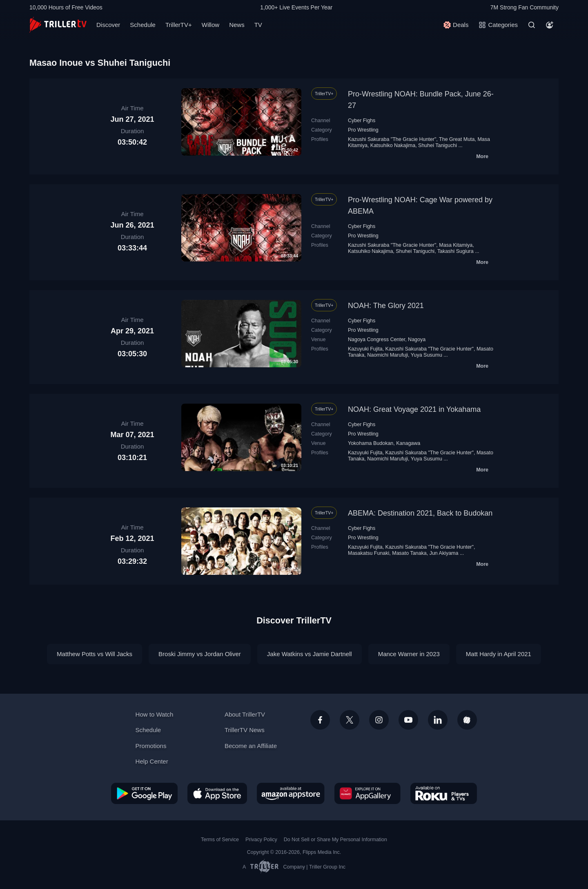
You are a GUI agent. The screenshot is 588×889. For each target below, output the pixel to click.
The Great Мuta (457, 139)
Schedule (143, 25)
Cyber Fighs (362, 121)
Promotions (151, 746)
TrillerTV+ (179, 25)
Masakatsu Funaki (369, 553)
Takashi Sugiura (455, 251)
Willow (210, 25)
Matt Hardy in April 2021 (499, 654)
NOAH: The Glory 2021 (386, 306)
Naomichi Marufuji (388, 355)
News (237, 25)
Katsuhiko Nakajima (393, 145)
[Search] (532, 25)
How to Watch (155, 714)
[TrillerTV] (58, 25)
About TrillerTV (245, 714)
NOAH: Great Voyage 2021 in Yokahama (414, 409)
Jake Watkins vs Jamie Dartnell (310, 654)
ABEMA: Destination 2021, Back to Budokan (420, 513)
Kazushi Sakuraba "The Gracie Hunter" (392, 139)
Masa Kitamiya (456, 245)
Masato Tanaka (409, 553)
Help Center (152, 761)
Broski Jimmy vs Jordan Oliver (200, 654)
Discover (108, 25)
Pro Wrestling (363, 130)
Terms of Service (220, 840)
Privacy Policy (261, 840)
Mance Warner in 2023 (409, 654)
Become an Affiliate (251, 746)
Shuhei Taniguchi (438, 145)
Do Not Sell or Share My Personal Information (335, 840)
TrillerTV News (245, 730)
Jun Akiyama (444, 553)
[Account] (550, 25)
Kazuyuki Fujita (365, 349)
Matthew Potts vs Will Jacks (95, 654)
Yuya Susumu (427, 355)
